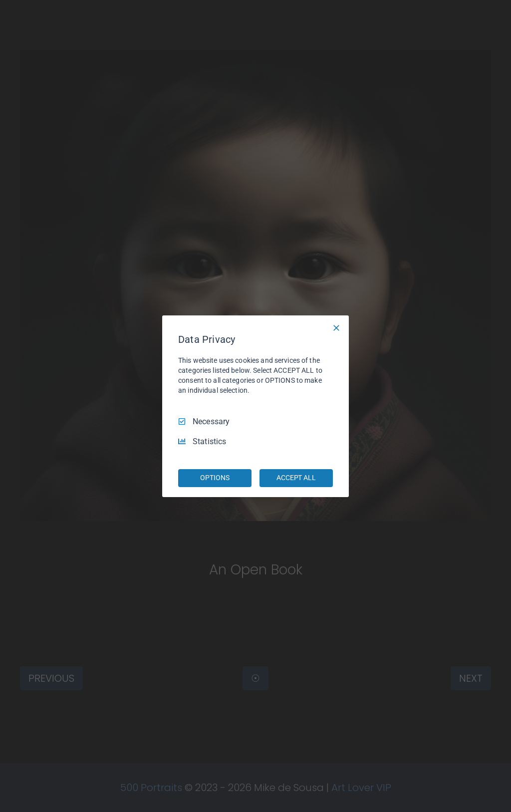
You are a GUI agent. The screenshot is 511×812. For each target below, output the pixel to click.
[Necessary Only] (336, 327)
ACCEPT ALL (296, 478)
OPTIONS (215, 478)
